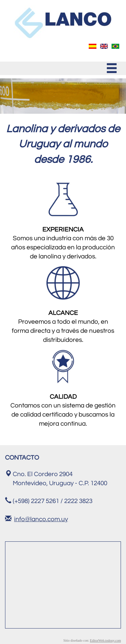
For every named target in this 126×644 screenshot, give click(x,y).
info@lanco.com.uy (41, 519)
